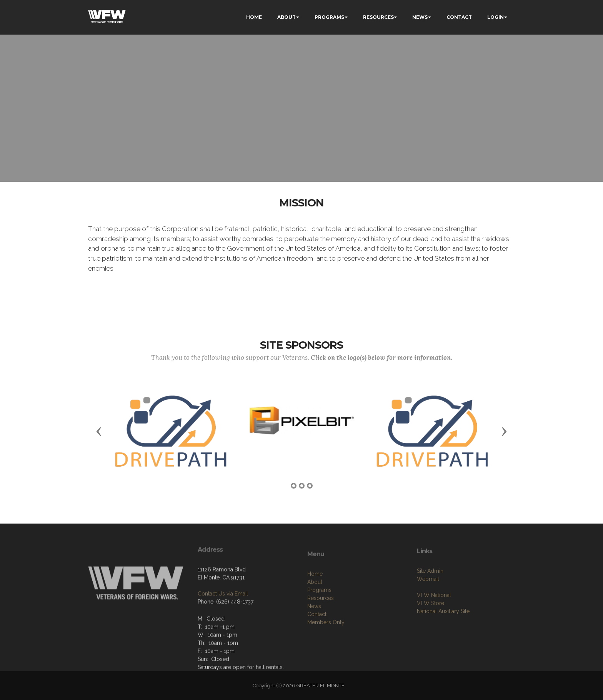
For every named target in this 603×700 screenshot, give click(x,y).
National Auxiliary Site (443, 628)
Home (315, 594)
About (315, 602)
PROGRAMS (329, 17)
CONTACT (459, 17)
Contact (317, 634)
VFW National (434, 612)
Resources (321, 618)
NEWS (420, 17)
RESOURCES (378, 17)
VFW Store (431, 620)
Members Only (326, 642)
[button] (99, 431)
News (314, 626)
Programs (319, 610)
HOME (254, 17)
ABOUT (287, 17)
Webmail (428, 595)
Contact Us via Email (223, 608)
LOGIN (496, 17)
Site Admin (430, 587)
